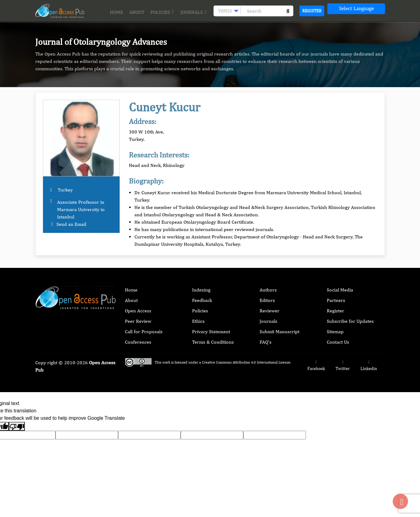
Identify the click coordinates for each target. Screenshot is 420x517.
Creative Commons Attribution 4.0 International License (246, 362)
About (137, 12)
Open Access (138, 311)
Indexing (201, 290)
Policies (162, 12)
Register (312, 11)
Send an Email (71, 224)
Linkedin (369, 366)
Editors (267, 300)
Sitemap (335, 332)
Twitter (343, 366)
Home (116, 12)
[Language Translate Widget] (356, 9)
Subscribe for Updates (350, 321)
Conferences (138, 342)
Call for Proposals (144, 332)
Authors (268, 290)
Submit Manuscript (279, 332)
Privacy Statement (211, 332)
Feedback (202, 300)
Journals (194, 12)
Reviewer (270, 311)
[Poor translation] (17, 426)
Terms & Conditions (213, 342)
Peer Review (138, 321)
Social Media (340, 290)
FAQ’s (266, 342)
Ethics (198, 321)
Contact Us (338, 342)
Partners (336, 300)
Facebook (316, 366)
